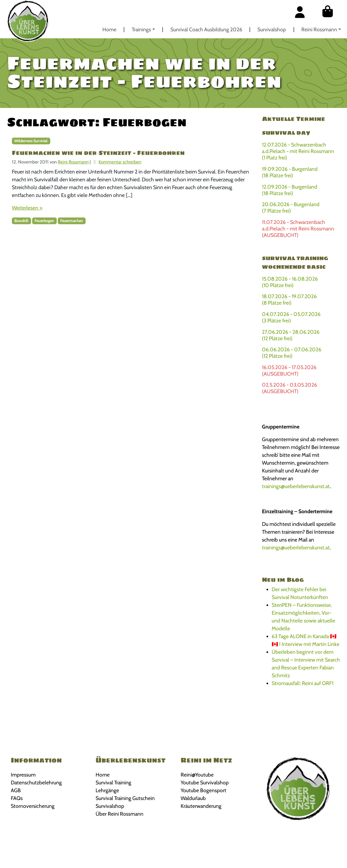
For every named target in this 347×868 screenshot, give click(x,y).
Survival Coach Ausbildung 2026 (206, 29)
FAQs (17, 798)
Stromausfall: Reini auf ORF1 (303, 683)
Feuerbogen (44, 221)
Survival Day (286, 133)
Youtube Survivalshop (205, 782)
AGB (16, 790)
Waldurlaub (193, 798)
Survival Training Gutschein (125, 798)
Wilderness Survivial (31, 141)
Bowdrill (21, 221)
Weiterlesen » (27, 208)
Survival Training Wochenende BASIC (295, 263)
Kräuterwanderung (201, 806)
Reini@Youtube (197, 775)
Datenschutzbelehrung (36, 782)
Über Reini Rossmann (119, 814)
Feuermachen (72, 221)
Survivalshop (272, 29)
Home (109, 29)
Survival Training (113, 782)
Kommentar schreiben (120, 162)
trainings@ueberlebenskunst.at (296, 486)
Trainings (141, 29)
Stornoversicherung (33, 806)
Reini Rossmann (319, 29)
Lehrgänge (107, 790)
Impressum (23, 775)
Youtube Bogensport (203, 790)
